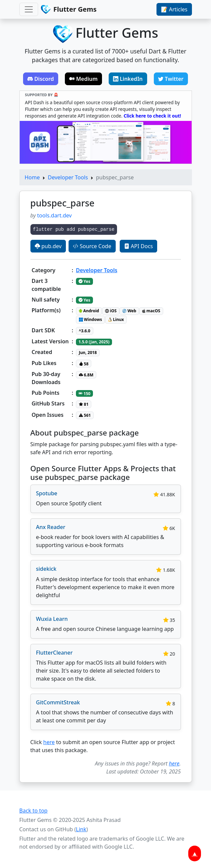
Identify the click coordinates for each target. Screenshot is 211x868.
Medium (83, 79)
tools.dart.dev (54, 215)
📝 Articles (174, 9)
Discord (41, 79)
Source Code (92, 246)
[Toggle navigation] (29, 9)
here (49, 742)
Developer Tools (68, 177)
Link (81, 829)
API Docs (138, 246)
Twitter (171, 79)
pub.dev (48, 246)
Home (32, 177)
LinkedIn (128, 79)
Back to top (34, 811)
